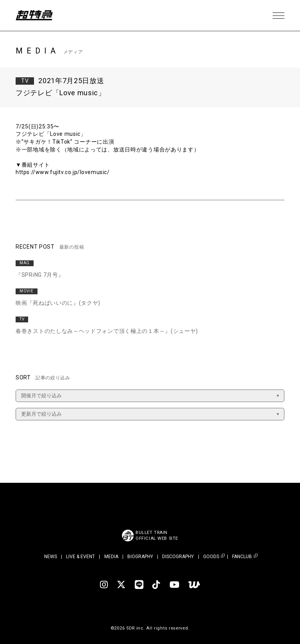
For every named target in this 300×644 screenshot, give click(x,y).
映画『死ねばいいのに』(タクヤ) (58, 303)
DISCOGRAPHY (178, 557)
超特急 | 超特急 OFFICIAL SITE (35, 16)
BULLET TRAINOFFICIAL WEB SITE (157, 535)
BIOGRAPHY (140, 557)
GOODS (211, 557)
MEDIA (111, 557)
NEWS (51, 557)
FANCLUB (242, 557)
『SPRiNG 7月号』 (40, 275)
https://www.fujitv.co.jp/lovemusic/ (63, 172)
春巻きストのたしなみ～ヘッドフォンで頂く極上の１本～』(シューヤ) (107, 331)
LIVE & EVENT (80, 557)
